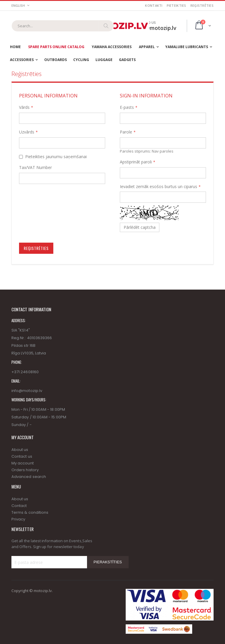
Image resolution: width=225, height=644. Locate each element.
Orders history (25, 470)
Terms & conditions (30, 512)
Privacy (18, 519)
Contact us (22, 456)
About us (20, 450)
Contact (19, 506)
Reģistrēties (202, 5)
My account (23, 463)
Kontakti (154, 5)
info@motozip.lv (27, 391)
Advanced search (29, 477)
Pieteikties (177, 5)
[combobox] (63, 26)
